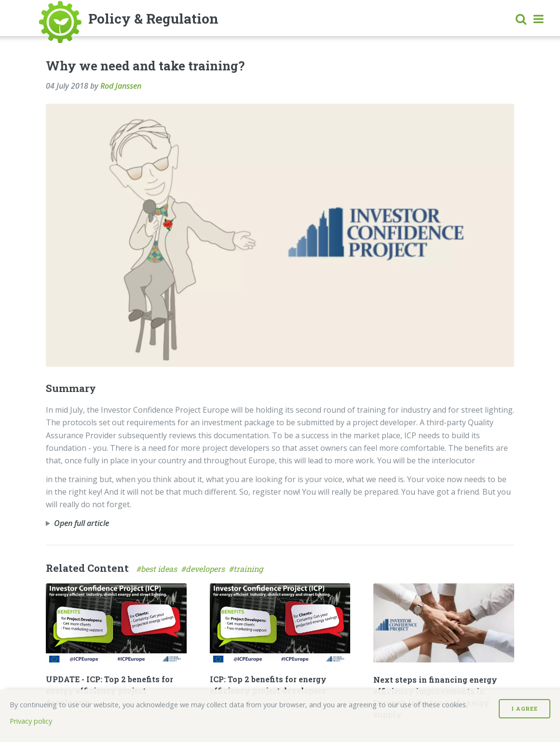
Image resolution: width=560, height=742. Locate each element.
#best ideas (158, 569)
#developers (205, 569)
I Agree (525, 708)
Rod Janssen (121, 86)
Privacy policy (31, 721)
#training (247, 569)
